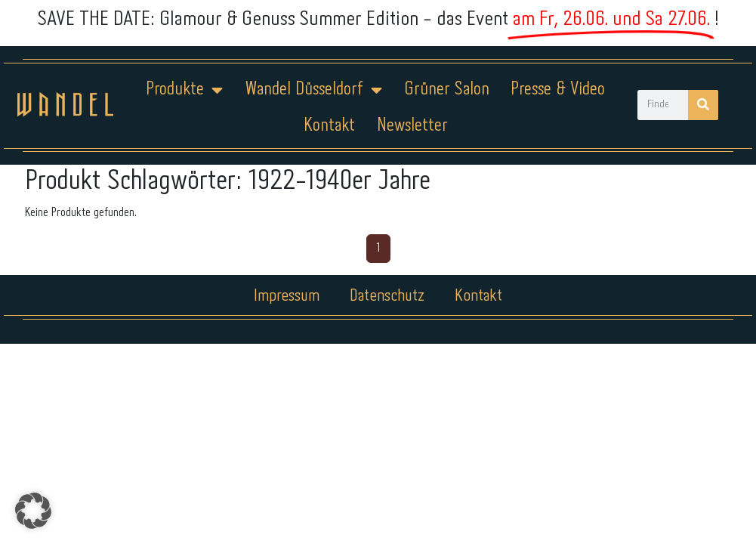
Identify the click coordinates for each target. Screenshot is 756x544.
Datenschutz (387, 296)
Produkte (184, 90)
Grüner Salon (447, 90)
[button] (33, 511)
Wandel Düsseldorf (313, 90)
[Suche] (703, 105)
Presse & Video (558, 90)
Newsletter (412, 126)
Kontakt (329, 126)
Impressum (287, 296)
